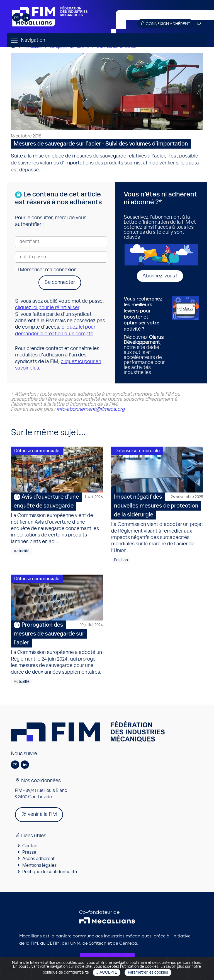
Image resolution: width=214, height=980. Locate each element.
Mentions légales (39, 865)
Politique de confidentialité (50, 872)
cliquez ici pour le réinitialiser (47, 308)
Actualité (22, 551)
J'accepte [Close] (107, 972)
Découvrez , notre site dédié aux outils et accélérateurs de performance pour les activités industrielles (146, 336)
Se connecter (60, 282)
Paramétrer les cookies (148, 972)
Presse (29, 852)
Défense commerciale (117, 47)
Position (121, 560)
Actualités (33, 47)
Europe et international (70, 47)
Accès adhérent (38, 859)
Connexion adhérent (165, 24)
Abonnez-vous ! (160, 276)
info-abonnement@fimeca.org (91, 409)
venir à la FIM (39, 814)
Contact (31, 846)
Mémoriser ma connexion (46, 270)
